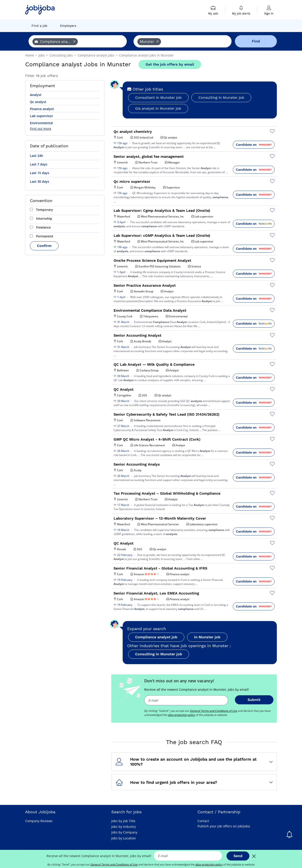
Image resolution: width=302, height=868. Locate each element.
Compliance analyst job (156, 637)
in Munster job (207, 637)
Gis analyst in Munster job (158, 108)
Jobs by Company (124, 832)
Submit (254, 700)
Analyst (36, 95)
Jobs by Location (124, 838)
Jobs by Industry (124, 827)
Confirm (44, 246)
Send (238, 856)
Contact (203, 821)
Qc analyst (38, 102)
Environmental (41, 123)
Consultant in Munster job (158, 97)
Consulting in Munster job (221, 97)
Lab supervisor (41, 116)
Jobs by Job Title (123, 821)
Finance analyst (42, 109)
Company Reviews (39, 821)
